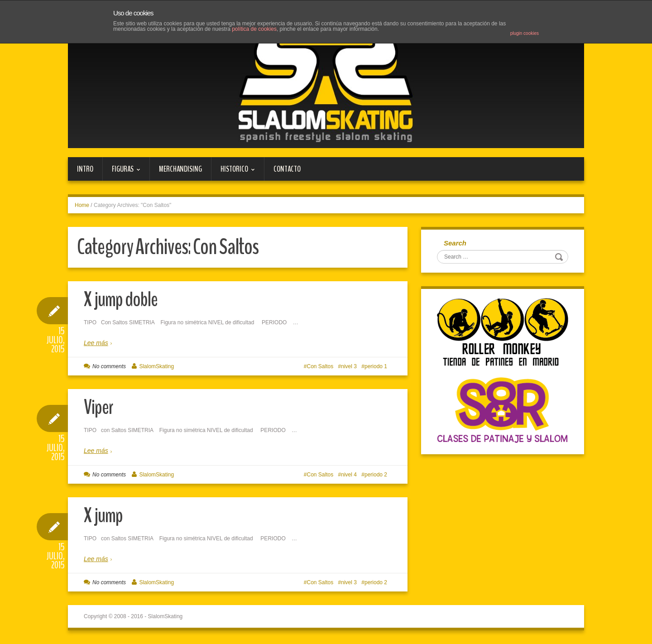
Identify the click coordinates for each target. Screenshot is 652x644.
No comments (109, 366)
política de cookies (254, 29)
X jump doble (121, 300)
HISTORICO (233, 172)
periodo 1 (376, 366)
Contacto (287, 169)
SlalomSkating (156, 366)
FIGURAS (122, 172)
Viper (98, 407)
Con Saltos (320, 366)
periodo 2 (376, 475)
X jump (103, 516)
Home (82, 205)
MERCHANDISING (180, 169)
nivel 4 (349, 475)
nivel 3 (349, 366)
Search (455, 243)
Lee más (96, 343)
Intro (85, 169)
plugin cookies (525, 33)
